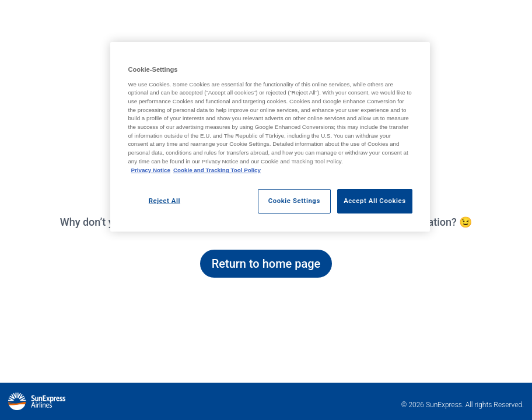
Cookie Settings (294, 201)
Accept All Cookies (374, 201)
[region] (270, 137)
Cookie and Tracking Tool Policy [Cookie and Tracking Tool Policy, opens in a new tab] (217, 170)
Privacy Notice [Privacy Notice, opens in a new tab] (150, 170)
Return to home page (266, 264)
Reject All (164, 201)
